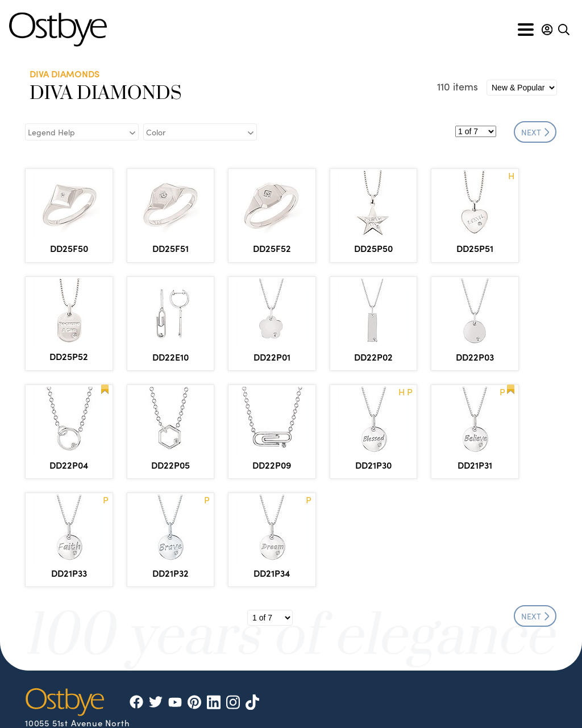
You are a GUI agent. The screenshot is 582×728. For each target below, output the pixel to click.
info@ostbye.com (77, 669)
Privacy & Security (366, 707)
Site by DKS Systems (459, 707)
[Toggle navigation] (526, 30)
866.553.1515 (93, 640)
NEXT (535, 132)
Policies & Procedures (271, 707)
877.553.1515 (86, 653)
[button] (547, 30)
